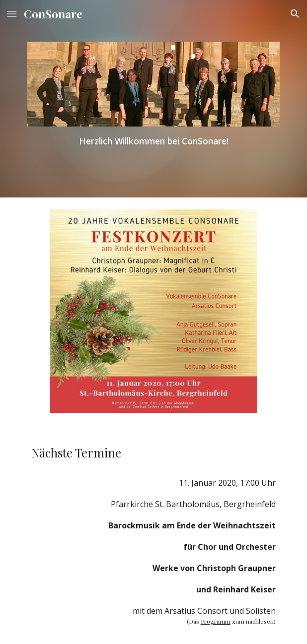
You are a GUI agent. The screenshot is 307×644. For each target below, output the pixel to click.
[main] (153, 141)
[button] (12, 14)
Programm (216, 621)
